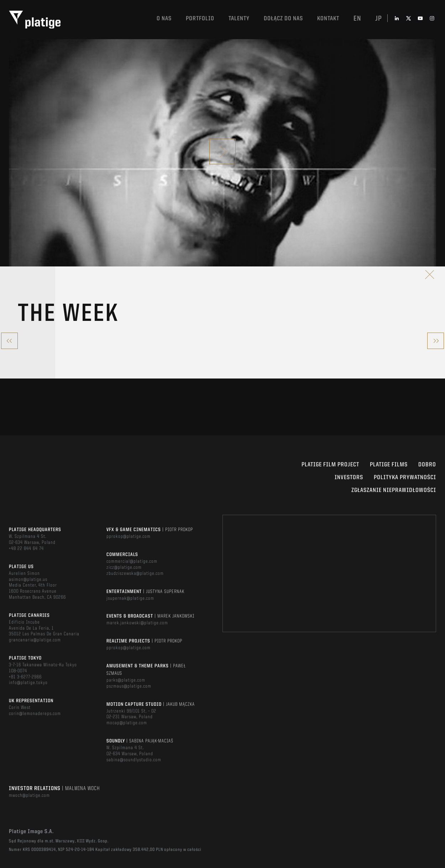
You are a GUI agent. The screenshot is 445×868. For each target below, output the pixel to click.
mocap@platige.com (127, 723)
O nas (164, 19)
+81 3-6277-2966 (25, 677)
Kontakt (328, 19)
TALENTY (239, 19)
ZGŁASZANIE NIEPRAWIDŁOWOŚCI (394, 490)
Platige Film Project (330, 465)
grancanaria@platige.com (35, 640)
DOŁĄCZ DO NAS (283, 19)
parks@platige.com (126, 680)
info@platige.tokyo (28, 683)
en (357, 19)
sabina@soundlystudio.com (134, 760)
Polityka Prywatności (405, 478)
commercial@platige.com (132, 561)
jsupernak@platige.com (130, 598)
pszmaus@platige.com (129, 686)
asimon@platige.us (28, 579)
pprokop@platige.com (129, 536)
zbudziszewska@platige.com (135, 573)
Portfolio (200, 19)
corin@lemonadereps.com (35, 714)
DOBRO (427, 465)
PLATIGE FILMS (389, 465)
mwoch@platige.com (29, 795)
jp (379, 19)
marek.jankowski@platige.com (137, 623)
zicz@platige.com (124, 567)
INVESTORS (349, 478)
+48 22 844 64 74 (26, 549)
